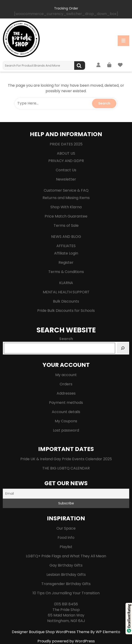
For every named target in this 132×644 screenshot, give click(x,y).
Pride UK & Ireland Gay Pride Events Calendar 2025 (66, 459)
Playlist (66, 547)
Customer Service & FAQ (66, 190)
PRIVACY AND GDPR (66, 161)
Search (80, 66)
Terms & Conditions (66, 272)
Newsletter (66, 179)
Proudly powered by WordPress (66, 641)
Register (66, 262)
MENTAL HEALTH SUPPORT (66, 292)
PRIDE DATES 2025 (66, 144)
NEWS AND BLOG (66, 237)
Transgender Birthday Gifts (66, 584)
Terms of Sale (66, 225)
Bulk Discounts (66, 301)
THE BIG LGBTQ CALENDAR (66, 468)
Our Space (66, 528)
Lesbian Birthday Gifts (66, 575)
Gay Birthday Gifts (66, 565)
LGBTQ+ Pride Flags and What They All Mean (66, 556)
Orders (66, 384)
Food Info (66, 538)
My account (66, 375)
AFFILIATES (66, 246)
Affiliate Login (66, 253)
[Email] (66, 494)
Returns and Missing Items (66, 198)
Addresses (66, 393)
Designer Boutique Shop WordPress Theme (51, 632)
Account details (66, 412)
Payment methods (66, 403)
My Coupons (66, 421)
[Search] (123, 348)
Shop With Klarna (66, 207)
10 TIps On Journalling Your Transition (66, 593)
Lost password (66, 430)
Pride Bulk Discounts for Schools (66, 311)
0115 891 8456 (66, 604)
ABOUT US (66, 153)
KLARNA (66, 283)
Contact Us (66, 170)
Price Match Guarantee (66, 216)
